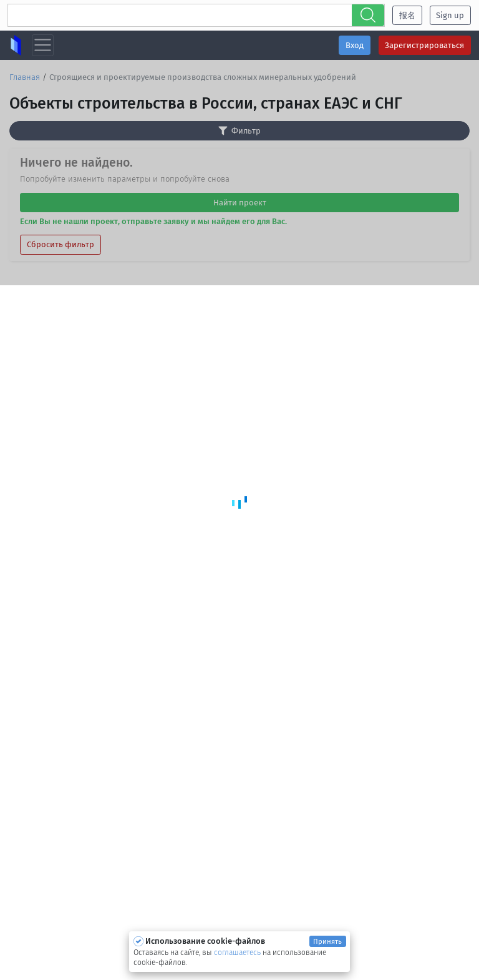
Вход (355, 45)
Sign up (450, 15)
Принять (327, 941)
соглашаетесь (238, 953)
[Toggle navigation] (43, 45)
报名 (407, 15)
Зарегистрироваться (424, 45)
